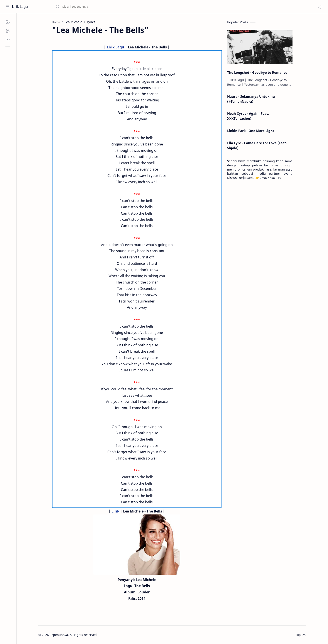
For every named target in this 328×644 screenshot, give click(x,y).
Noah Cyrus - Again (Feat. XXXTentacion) (248, 116)
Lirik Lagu (20, 7)
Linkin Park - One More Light (251, 131)
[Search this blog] (90, 7)
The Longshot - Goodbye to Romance (257, 72)
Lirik (115, 511)
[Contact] (8, 39)
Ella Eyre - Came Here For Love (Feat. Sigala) (257, 145)
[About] (8, 31)
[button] (320, 7)
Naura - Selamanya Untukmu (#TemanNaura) (251, 99)
